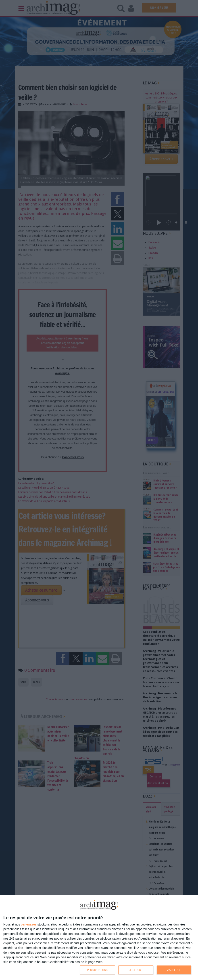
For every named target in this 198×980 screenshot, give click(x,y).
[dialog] (99, 938)
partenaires (29, 924)
